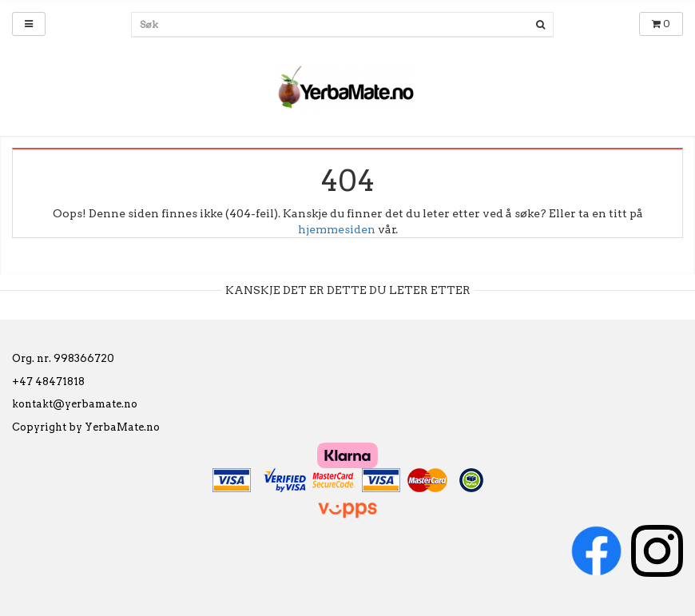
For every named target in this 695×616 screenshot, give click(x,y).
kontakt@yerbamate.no (75, 404)
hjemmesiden (337, 229)
